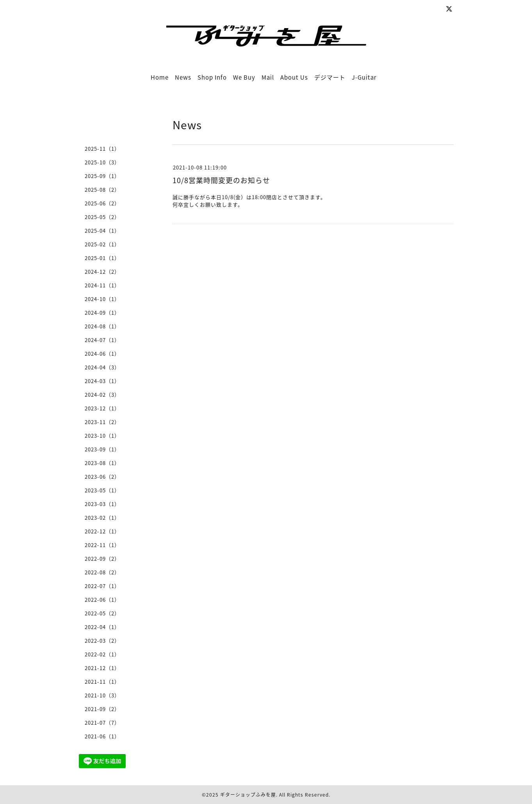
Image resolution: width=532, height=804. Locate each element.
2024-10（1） (102, 299)
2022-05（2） (102, 613)
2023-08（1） (102, 463)
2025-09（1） (102, 176)
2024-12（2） (102, 272)
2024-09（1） (102, 313)
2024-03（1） (102, 381)
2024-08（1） (102, 326)
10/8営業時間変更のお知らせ (221, 180)
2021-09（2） (102, 709)
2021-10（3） (102, 695)
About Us (294, 77)
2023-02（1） (102, 518)
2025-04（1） (102, 231)
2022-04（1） (102, 627)
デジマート (330, 77)
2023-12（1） (102, 408)
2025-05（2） (102, 217)
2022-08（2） (102, 572)
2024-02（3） (102, 395)
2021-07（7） (102, 723)
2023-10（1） (102, 436)
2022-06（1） (102, 600)
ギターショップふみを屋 (248, 795)
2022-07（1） (102, 586)
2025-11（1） (102, 149)
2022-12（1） (102, 531)
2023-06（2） (102, 477)
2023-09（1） (102, 449)
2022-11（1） (102, 545)
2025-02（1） (102, 244)
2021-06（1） (102, 736)
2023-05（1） (102, 490)
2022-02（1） (102, 654)
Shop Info (212, 77)
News (183, 77)
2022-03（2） (102, 641)
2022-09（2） (102, 559)
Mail (268, 77)
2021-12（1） (102, 668)
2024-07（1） (102, 340)
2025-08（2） (102, 190)
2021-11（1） (102, 682)
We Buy (244, 77)
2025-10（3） (102, 162)
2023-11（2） (102, 422)
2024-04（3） (102, 367)
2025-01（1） (102, 258)
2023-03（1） (102, 504)
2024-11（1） (102, 285)
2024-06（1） (102, 354)
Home (160, 77)
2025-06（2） (102, 203)
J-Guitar (364, 77)
